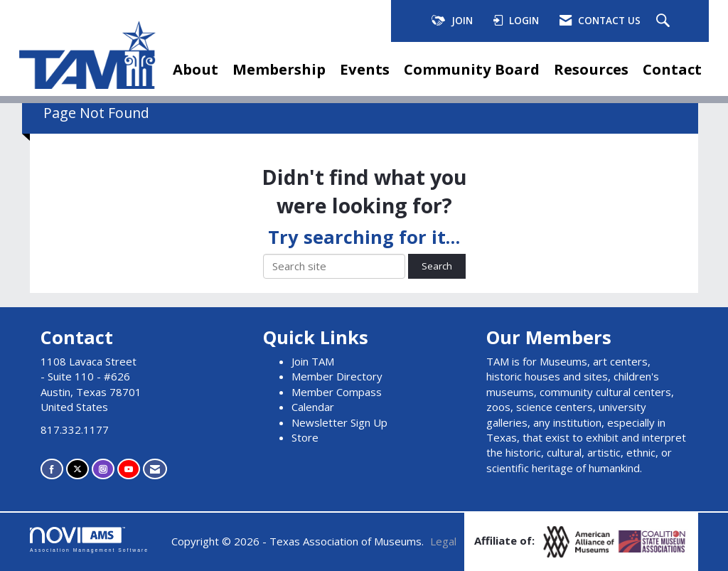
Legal (443, 541)
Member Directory (337, 376)
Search (437, 266)
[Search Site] (665, 21)
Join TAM (313, 361)
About (196, 69)
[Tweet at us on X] (77, 469)
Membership (279, 69)
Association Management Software (89, 540)
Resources (591, 69)
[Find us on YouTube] (129, 469)
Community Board (472, 69)
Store (305, 437)
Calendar (313, 407)
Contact (672, 69)
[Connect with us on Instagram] (103, 469)
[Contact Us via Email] (155, 469)
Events (365, 69)
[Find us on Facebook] (52, 469)
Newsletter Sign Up (339, 422)
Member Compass (337, 392)
